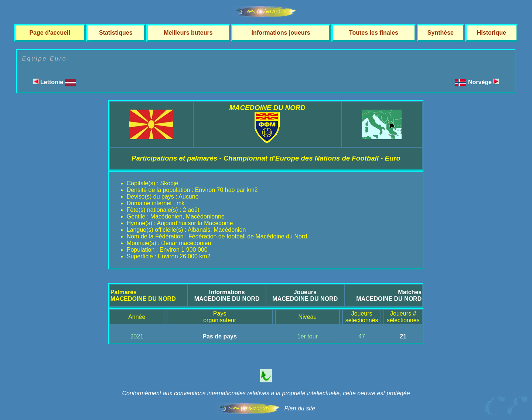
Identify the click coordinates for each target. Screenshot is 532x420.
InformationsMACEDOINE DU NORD (227, 295)
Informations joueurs (281, 33)
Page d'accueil (50, 33)
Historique (492, 33)
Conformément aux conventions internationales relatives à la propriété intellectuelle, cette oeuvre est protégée (266, 393)
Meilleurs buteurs (188, 33)
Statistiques (116, 33)
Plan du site (300, 408)
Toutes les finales (374, 33)
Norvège (483, 82)
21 (403, 336)
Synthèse (441, 33)
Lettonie (55, 82)
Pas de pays (220, 336)
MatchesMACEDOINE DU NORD (389, 295)
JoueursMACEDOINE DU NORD (305, 295)
